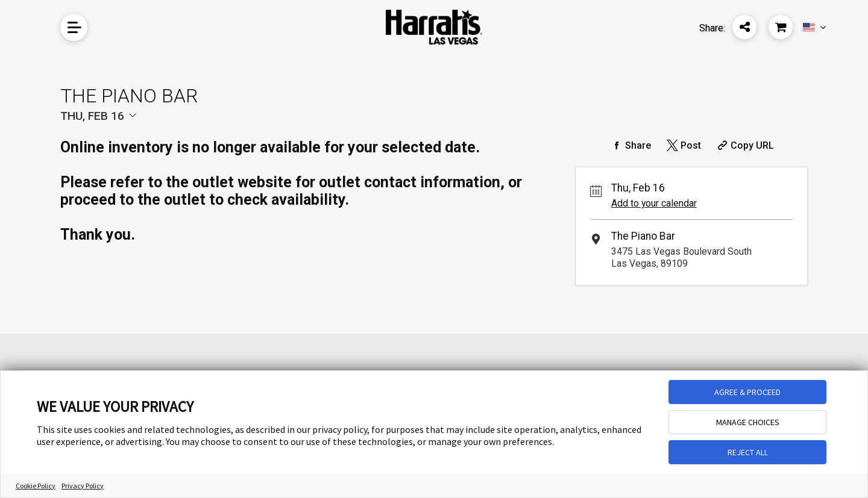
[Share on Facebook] (630, 145)
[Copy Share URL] (744, 145)
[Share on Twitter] (683, 145)
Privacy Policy (83, 486)
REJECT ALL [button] (748, 452)
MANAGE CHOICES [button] (748, 422)
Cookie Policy (36, 486)
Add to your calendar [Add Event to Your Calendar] (654, 203)
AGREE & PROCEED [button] (747, 392)
